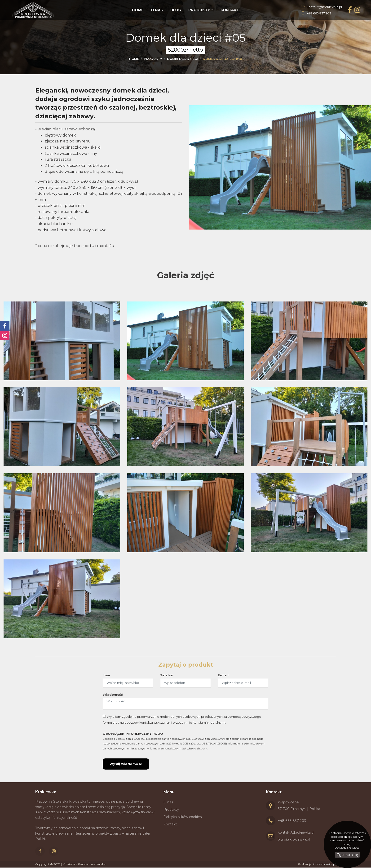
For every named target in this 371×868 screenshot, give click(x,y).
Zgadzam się (347, 855)
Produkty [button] (201, 10)
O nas (157, 10)
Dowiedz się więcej (347, 848)
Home (139, 10)
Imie (106, 675)
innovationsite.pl (324, 865)
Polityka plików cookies (183, 817)
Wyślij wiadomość (126, 764)
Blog (176, 10)
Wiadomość (113, 695)
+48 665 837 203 (319, 13)
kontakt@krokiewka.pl (324, 7)
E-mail (223, 675)
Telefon (167, 675)
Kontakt (229, 10)
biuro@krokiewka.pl (294, 840)
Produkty (171, 810)
